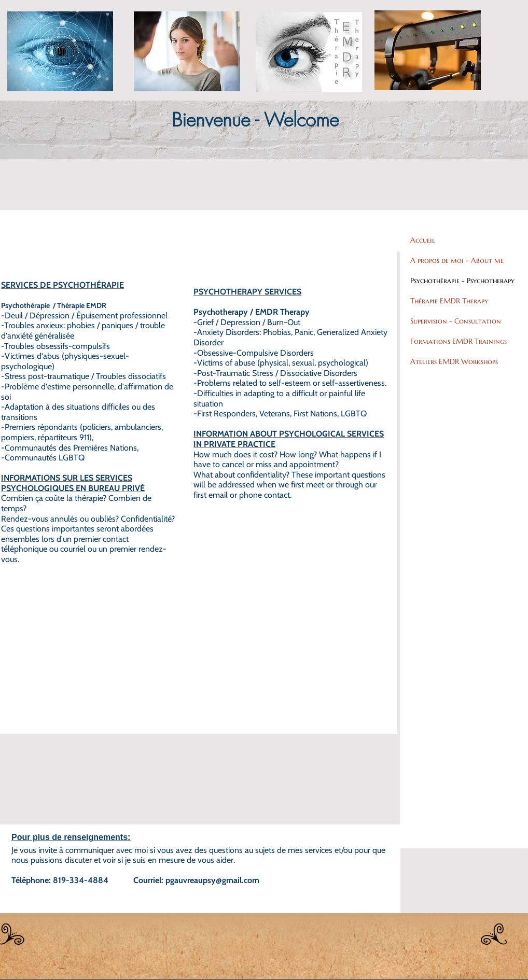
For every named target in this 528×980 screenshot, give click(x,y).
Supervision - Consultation (456, 321)
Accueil (423, 240)
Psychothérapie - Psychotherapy (462, 281)
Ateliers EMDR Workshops (454, 361)
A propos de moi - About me (457, 260)
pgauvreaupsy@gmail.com (212, 880)
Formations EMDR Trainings (458, 341)
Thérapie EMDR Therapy (449, 301)
